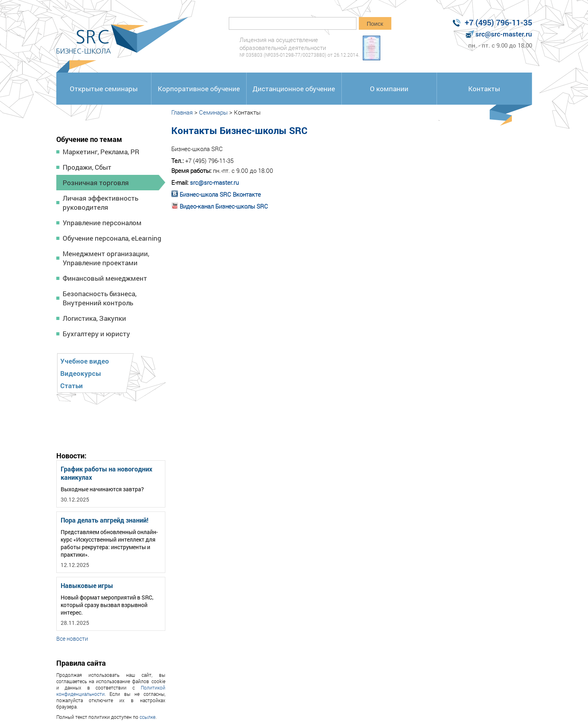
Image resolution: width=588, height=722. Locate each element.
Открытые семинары (104, 89)
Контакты (484, 89)
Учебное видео (85, 361)
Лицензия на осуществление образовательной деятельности (300, 47)
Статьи (72, 386)
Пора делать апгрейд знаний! (104, 520)
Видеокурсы (81, 373)
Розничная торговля (96, 183)
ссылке (147, 717)
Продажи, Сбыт (87, 167)
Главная (182, 112)
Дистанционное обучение (294, 89)
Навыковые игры (87, 585)
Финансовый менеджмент (105, 278)
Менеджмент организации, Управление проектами (106, 258)
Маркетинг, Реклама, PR (101, 152)
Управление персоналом (102, 223)
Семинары (213, 112)
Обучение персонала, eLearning (112, 238)
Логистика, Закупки (94, 318)
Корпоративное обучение (199, 89)
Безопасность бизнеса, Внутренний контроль (100, 298)
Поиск (375, 24)
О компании (389, 89)
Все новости (72, 639)
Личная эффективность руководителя (101, 203)
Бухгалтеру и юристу (96, 334)
